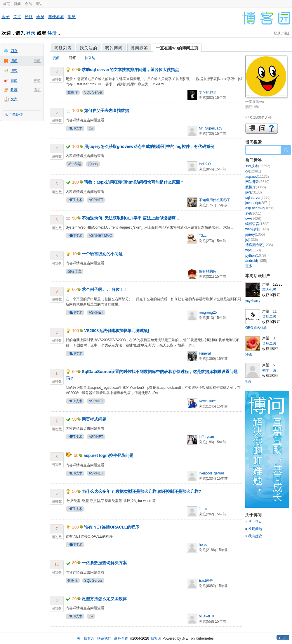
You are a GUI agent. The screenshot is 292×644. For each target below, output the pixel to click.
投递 (37, 81)
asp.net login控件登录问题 (108, 455)
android (256, 261)
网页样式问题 (94, 419)
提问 (37, 61)
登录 (31, 33)
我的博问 (114, 48)
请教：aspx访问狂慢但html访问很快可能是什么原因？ (134, 182)
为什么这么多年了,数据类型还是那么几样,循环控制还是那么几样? (141, 491)
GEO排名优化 (256, 328)
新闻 (17, 4)
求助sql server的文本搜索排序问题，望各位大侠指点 (130, 70)
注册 (52, 33)
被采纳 (90, 58)
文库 (14, 99)
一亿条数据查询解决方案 (104, 563)
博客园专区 (259, 245)
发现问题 (255, 529)
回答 (72, 58)
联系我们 (104, 638)
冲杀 (249, 355)
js (252, 240)
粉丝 (29, 17)
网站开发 (257, 182)
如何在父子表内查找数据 (107, 111)
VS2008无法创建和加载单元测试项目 (118, 331)
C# (91, 128)
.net (253, 213)
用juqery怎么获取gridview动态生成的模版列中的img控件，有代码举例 (149, 146)
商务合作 (121, 638)
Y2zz (203, 236)
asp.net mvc (260, 208)
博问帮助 (255, 522)
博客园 (156, 638)
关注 (17, 17)
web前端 (257, 229)
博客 (14, 71)
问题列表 (63, 48)
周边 (39, 4)
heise (203, 545)
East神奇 (206, 581)
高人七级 (269, 290)
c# (253, 171)
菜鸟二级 (269, 317)
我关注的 (88, 48)
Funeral (205, 353)
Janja (203, 509)
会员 (28, 4)
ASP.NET (96, 200)
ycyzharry (253, 301)
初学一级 (269, 370)
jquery (255, 234)
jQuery (93, 164)
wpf (253, 250)
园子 (6, 17)
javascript (258, 203)
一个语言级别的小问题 (102, 254)
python (256, 255)
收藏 (14, 90)
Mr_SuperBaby (211, 128)
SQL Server (93, 92)
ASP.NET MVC (100, 236)
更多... (250, 266)
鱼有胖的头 (208, 271)
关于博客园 (86, 638)
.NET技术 (75, 128)
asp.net (257, 177)
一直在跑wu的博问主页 (177, 48)
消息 (72, 17)
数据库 (73, 92)
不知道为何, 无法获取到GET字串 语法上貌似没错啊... (130, 218)
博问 (14, 61)
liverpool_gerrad (211, 473)
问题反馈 (16, 115)
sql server (258, 198)
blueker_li (206, 616)
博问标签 (139, 48)
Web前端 (74, 164)
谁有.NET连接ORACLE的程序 (112, 527)
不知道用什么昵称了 (215, 200)
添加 (37, 90)
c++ (253, 219)
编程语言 (74, 271)
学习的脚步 (208, 92)
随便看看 (56, 17)
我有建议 (255, 536)
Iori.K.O (205, 164)
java (254, 192)
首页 (6, 4)
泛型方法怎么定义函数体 (104, 599)
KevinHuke (207, 401)
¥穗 (248, 381)
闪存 (14, 51)
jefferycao (206, 437)
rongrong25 (208, 312)
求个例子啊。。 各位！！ (105, 289)
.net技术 (258, 166)
